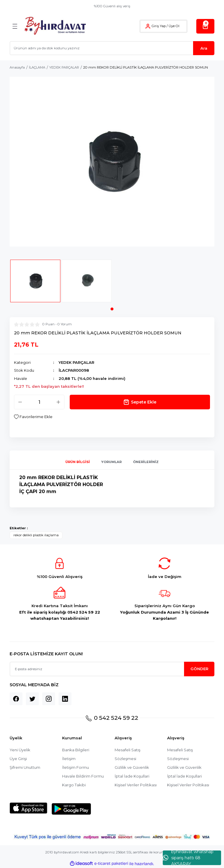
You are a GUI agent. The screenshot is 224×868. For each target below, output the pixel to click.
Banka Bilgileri (76, 750)
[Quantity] (39, 402)
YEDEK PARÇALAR (77, 362)
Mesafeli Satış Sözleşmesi (128, 755)
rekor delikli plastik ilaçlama (36, 535)
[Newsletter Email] (112, 669)
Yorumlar (111, 462)
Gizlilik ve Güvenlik (132, 768)
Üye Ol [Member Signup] (174, 26)
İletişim (69, 759)
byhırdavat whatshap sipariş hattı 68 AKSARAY (188, 858)
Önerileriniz (146, 462)
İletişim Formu (76, 768)
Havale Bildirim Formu (83, 776)
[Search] (112, 48)
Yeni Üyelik (20, 750)
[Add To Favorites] (33, 417)
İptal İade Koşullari (132, 776)
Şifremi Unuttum (25, 768)
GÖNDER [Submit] (199, 669)
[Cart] (205, 26)
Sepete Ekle (140, 402)
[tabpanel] (35, 284)
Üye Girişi (18, 759)
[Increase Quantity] (58, 402)
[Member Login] (148, 26)
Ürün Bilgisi (78, 462)
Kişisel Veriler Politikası (136, 785)
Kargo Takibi (74, 785)
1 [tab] (112, 309)
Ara (204, 48)
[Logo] (55, 26)
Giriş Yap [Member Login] (159, 26)
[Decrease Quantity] (20, 402)
